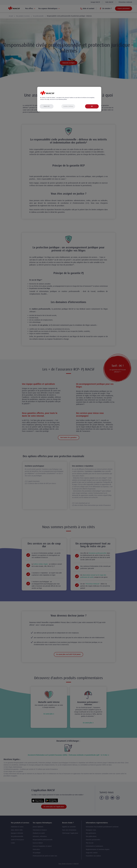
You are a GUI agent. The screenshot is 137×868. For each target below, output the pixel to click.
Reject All (47, 106)
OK (92, 106)
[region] (69, 99)
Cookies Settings (68, 106)
